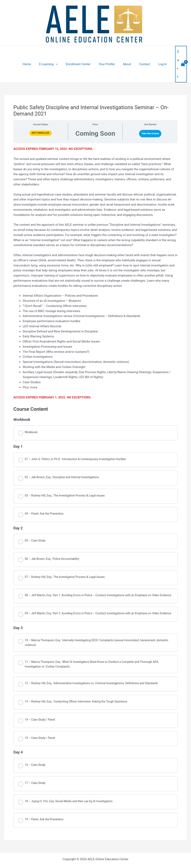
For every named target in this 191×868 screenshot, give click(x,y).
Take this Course (150, 113)
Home (34, 54)
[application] (60, 54)
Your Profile (107, 54)
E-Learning (53, 54)
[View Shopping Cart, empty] (177, 54)
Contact (141, 54)
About (126, 54)
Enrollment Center (81, 54)
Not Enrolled (41, 113)
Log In (157, 54)
